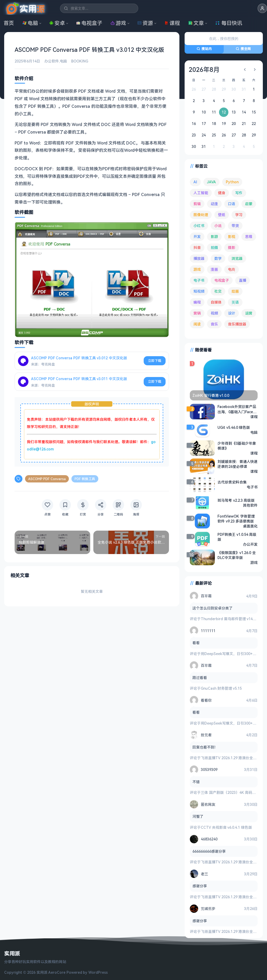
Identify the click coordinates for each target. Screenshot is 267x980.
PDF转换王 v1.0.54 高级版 (237, 537)
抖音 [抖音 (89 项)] (197, 247)
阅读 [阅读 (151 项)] (197, 324)
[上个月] (245, 70)
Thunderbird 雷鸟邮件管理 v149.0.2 (231, 619)
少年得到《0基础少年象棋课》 (237, 445)
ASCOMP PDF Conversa (47, 479)
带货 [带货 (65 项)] (235, 226)
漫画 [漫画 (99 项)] (214, 269)
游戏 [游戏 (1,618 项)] (197, 269)
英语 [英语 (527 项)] (235, 302)
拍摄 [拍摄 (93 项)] (214, 247)
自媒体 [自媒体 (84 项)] (216, 302)
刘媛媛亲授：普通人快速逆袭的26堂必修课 (238, 464)
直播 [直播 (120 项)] (242, 280)
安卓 (57, 23)
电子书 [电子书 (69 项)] (199, 280)
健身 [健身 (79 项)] (222, 193)
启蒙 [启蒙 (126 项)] (249, 204)
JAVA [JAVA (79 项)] (211, 182)
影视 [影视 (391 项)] (232, 237)
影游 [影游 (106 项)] (214, 237)
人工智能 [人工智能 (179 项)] (201, 193)
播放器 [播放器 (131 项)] (199, 258)
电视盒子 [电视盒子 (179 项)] (222, 280)
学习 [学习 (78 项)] (239, 215)
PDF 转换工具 (85, 479)
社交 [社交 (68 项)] (218, 291)
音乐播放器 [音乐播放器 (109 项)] (237, 324)
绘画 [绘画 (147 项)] (235, 291)
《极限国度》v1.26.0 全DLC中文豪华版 (237, 555)
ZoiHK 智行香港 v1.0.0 (211, 395)
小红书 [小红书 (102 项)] (199, 226)
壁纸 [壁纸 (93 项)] (222, 215)
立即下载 (155, 361)
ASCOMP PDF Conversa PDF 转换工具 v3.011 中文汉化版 (79, 379)
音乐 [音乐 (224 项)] (214, 324)
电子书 (252, 487)
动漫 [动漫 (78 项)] (214, 204)
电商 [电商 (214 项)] (232, 269)
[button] (262, 8)
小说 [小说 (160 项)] (218, 226)
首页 (9, 23)
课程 (172, 23)
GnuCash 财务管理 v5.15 (221, 688)
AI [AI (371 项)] (195, 182)
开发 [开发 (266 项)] (197, 237)
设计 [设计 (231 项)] (232, 313)
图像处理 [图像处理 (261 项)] (201, 215)
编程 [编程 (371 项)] (197, 302)
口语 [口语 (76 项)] (232, 204)
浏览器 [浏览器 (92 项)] (237, 258)
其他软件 (250, 505)
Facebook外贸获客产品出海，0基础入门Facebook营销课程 (238, 409)
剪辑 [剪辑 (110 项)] (197, 204)
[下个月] (255, 70)
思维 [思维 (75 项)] (249, 237)
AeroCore (57, 972)
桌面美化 (250, 526)
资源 (145, 23)
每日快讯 (229, 23)
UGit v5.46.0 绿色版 (234, 427)
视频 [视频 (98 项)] (214, 313)
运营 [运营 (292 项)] (249, 313)
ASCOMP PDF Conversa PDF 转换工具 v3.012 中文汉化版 (79, 358)
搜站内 (204, 49)
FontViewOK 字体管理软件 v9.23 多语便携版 (236, 518)
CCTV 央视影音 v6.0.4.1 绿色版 (226, 827)
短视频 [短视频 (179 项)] (199, 291)
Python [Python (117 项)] (232, 182)
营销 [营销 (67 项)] (197, 313)
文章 (196, 23)
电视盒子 (89, 23)
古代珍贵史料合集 (232, 482)
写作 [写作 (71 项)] (239, 193)
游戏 (118, 23)
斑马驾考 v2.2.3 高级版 (236, 500)
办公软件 (52, 61)
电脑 (30, 23)
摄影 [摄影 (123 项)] (232, 247)
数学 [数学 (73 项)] (218, 258)
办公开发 (250, 544)
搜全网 (243, 49)
